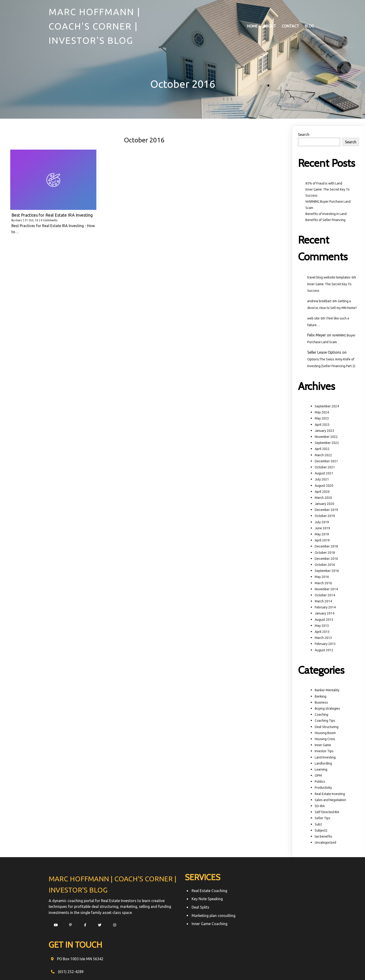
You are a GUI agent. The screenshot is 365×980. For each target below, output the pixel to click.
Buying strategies (327, 709)
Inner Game (323, 746)
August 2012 (324, 651)
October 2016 (325, 566)
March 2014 (323, 602)
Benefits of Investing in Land (326, 215)
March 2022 (323, 456)
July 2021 (322, 480)
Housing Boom (325, 734)
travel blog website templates (329, 278)
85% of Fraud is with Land (324, 184)
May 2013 (322, 627)
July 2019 (322, 523)
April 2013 (322, 633)
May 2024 (322, 413)
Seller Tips (323, 819)
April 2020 (322, 493)
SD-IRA (320, 807)
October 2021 (325, 468)
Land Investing (325, 758)
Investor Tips (324, 752)
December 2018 (326, 547)
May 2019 (322, 535)
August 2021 (324, 474)
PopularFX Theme (233, 968)
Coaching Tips (325, 722)
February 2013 (325, 645)
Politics (320, 782)
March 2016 (323, 584)
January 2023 (324, 432)
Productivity (323, 789)
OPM (318, 776)
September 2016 (327, 572)
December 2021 (326, 462)
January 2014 (324, 614)
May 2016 (322, 578)
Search (304, 135)
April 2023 (322, 425)
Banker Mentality (327, 691)
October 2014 (325, 596)
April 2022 (322, 450)
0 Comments (49, 221)
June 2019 (322, 529)
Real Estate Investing (330, 795)
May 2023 (322, 419)
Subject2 (321, 831)
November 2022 (326, 438)
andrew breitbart (319, 302)
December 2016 (326, 560)
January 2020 (324, 505)
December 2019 (326, 511)
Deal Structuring (327, 728)
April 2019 (322, 541)
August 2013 (324, 620)
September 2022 (327, 444)
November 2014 (326, 590)
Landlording (323, 764)
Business (321, 703)
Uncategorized (325, 843)
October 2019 (325, 517)
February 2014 (325, 608)
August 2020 (324, 486)
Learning (321, 770)
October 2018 (325, 553)
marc (19, 221)
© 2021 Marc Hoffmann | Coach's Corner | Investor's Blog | (168, 968)
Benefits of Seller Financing (325, 221)
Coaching (321, 715)
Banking (321, 697)
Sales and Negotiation (330, 801)
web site (313, 319)
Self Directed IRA (327, 813)
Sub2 (318, 825)
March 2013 (323, 639)
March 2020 (323, 499)
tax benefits (323, 837)
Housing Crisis (325, 740)
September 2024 (327, 407)
